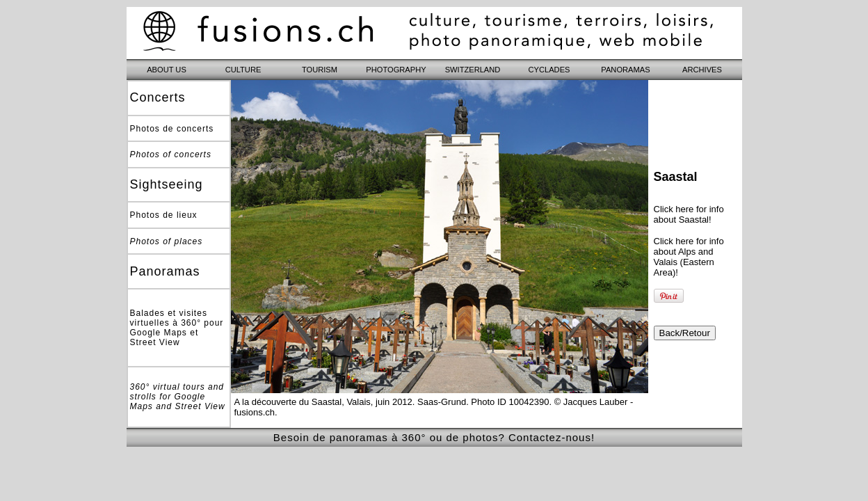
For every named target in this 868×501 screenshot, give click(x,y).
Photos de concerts (172, 129)
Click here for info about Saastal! (689, 214)
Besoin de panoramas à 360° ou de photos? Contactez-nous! (434, 437)
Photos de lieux (164, 215)
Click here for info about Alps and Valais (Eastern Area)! (689, 257)
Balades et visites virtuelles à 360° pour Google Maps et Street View (177, 328)
